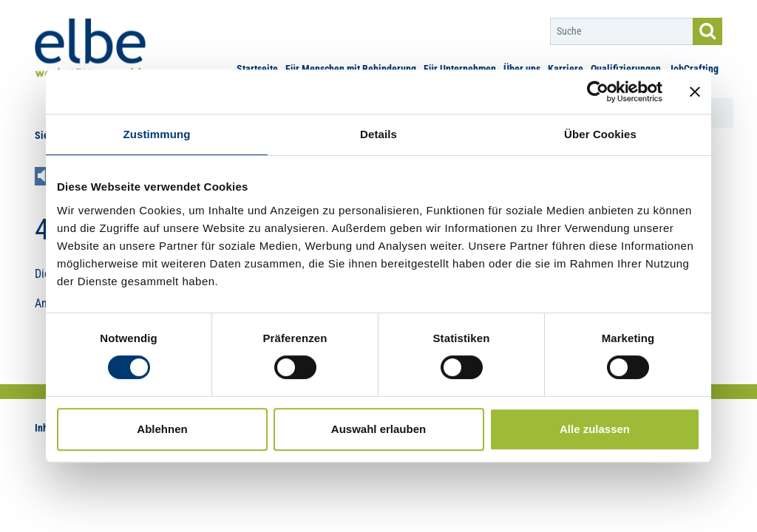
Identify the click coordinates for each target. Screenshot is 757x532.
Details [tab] (378, 134)
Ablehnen (162, 429)
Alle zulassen (595, 429)
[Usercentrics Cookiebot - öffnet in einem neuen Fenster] (598, 92)
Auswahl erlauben (378, 429)
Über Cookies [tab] (600, 134)
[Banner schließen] (695, 92)
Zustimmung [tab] (157, 134)
